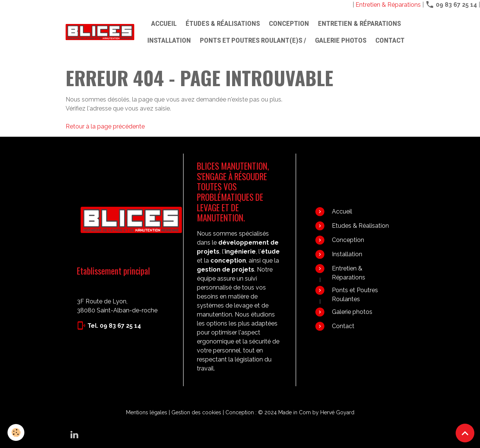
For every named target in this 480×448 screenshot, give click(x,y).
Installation (169, 40)
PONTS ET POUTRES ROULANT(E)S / (253, 40)
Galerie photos (341, 40)
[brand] (100, 32)
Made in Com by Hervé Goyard (316, 412)
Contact (390, 40)
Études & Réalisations (223, 23)
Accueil (164, 23)
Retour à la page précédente (105, 126)
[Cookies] (16, 432)
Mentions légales (147, 412)
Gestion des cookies (196, 412)
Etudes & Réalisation (360, 226)
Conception (289, 23)
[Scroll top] (465, 433)
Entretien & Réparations (388, 5)
